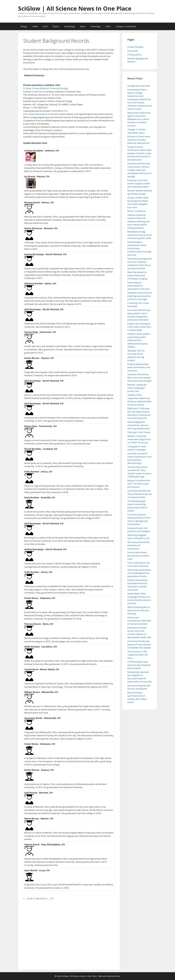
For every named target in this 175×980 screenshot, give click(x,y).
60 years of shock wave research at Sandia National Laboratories (139, 140)
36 (31, 899)
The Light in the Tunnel (139, 432)
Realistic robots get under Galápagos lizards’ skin (137, 388)
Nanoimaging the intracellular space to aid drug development (139, 425)
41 (47, 899)
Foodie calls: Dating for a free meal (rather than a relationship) (139, 327)
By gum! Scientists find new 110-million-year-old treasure (139, 484)
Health (35, 26)
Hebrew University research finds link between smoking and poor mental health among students (138, 221)
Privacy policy (134, 55)
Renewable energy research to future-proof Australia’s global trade (139, 235)
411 (52, 899)
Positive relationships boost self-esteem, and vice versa (139, 367)
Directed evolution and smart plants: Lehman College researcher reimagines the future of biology (139, 170)
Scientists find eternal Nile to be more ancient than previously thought (139, 378)
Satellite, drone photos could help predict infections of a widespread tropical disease (139, 340)
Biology (24, 26)
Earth (45, 26)
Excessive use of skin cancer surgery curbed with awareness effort (139, 183)
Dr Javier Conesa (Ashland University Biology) (46, 88)
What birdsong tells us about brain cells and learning (139, 610)
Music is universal (136, 211)
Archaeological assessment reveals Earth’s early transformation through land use (139, 248)
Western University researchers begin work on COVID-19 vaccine (139, 439)
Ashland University (33, 92)
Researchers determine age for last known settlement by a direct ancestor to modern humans (139, 119)
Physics (56, 26)
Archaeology (70, 26)
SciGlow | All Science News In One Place (75, 8)
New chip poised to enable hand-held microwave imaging (137, 275)
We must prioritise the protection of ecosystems (138, 545)
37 (34, 899)
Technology (95, 26)
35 (28, 899)
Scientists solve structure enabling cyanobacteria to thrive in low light (140, 296)
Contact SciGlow (135, 47)
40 (44, 899)
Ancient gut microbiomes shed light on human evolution (139, 621)
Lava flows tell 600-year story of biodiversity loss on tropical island (140, 494)
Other (108, 26)
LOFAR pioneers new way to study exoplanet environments (139, 665)
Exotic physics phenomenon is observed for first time (138, 286)
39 (41, 899)
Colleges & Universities (126, 26)
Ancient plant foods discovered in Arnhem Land (138, 556)
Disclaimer (133, 51)
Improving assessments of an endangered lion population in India (139, 573)
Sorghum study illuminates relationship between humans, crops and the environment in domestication (139, 153)
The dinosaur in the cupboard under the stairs (137, 655)
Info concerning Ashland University (40, 114)
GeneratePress (114, 976)
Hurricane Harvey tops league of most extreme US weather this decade (139, 644)
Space (83, 26)
